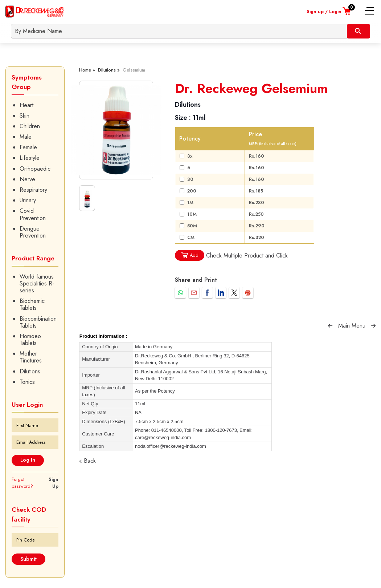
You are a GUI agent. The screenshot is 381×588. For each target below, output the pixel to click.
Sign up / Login (324, 11)
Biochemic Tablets (32, 304)
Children (30, 126)
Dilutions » (109, 70)
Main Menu (352, 326)
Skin (24, 116)
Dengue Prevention (33, 232)
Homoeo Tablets (30, 340)
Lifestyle (30, 158)
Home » (87, 70)
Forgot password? (22, 483)
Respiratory (33, 190)
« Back (87, 461)
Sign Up (54, 483)
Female (28, 147)
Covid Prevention (33, 214)
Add (189, 255)
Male (26, 137)
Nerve (27, 179)
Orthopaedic (35, 169)
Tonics (27, 382)
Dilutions (30, 371)
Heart (26, 105)
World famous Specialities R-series (37, 284)
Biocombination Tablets (38, 322)
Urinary (28, 200)
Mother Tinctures (31, 357)
